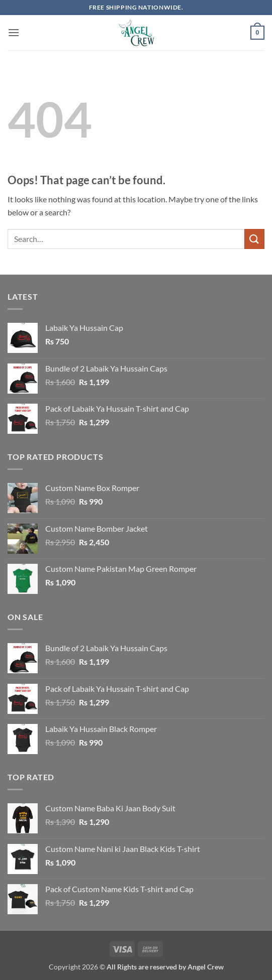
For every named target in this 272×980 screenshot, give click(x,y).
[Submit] (254, 239)
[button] (14, 32)
